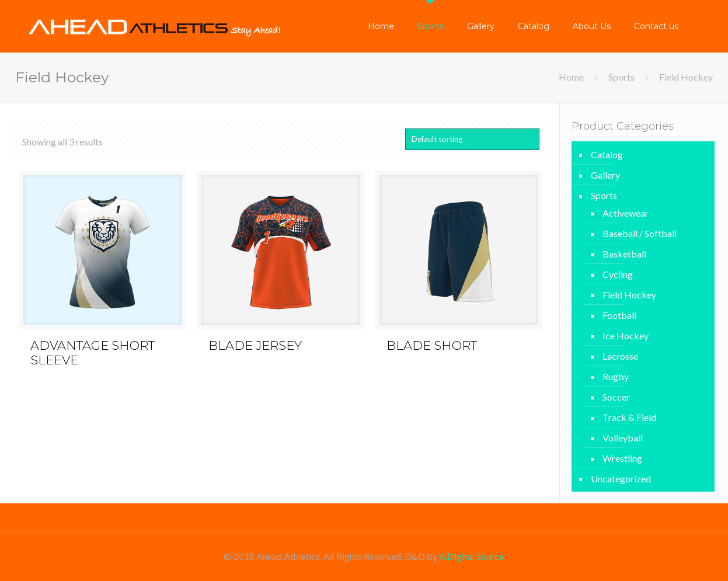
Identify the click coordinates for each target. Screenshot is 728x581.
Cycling (618, 274)
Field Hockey (629, 295)
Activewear (626, 213)
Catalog (607, 154)
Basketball (624, 254)
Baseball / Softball (640, 233)
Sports (621, 77)
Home (571, 77)
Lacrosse (620, 356)
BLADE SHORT (432, 345)
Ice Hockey (626, 335)
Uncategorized (621, 479)
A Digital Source (471, 556)
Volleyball (623, 438)
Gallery (605, 175)
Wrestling (622, 458)
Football (619, 315)
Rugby (616, 376)
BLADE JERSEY (255, 345)
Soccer (616, 397)
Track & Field (629, 417)
